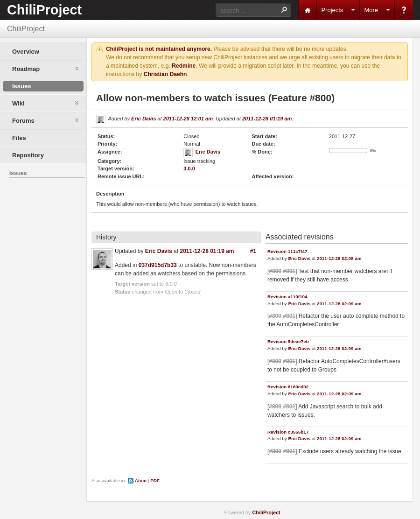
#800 (275, 271)
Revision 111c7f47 (287, 251)
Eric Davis (143, 119)
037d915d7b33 (158, 265)
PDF (155, 480)
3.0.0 (189, 168)
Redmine (184, 66)
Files (19, 138)
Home (308, 10)
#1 (253, 251)
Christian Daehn (165, 74)
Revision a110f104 (287, 297)
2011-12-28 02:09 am (339, 304)
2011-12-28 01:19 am (267, 119)
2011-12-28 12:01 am (188, 119)
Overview (26, 52)
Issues (21, 86)
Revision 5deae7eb (288, 341)
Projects (332, 10)
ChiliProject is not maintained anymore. (159, 49)
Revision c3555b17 (288, 432)
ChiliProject (44, 10)
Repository (28, 155)
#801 (289, 271)
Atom (141, 480)
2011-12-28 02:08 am (339, 258)
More (371, 10)
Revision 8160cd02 (288, 387)
